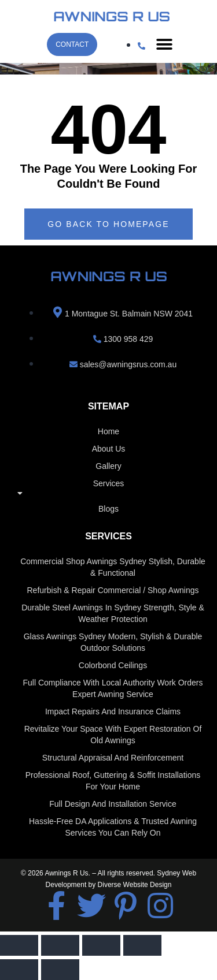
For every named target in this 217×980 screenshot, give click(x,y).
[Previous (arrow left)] (19, 970)
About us (109, 449)
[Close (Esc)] (142, 945)
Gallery (108, 466)
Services (108, 491)
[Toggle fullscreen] (60, 945)
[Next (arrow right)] (60, 970)
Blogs (108, 509)
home (108, 431)
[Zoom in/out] (19, 945)
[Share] (101, 945)
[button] (164, 44)
